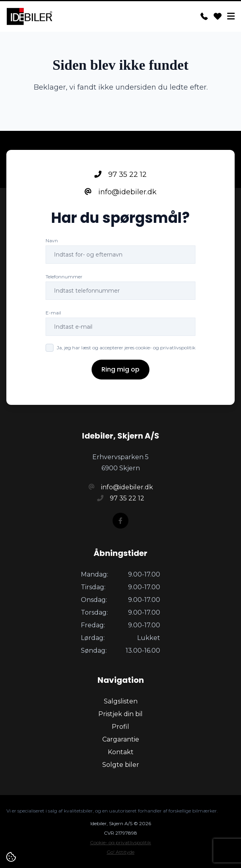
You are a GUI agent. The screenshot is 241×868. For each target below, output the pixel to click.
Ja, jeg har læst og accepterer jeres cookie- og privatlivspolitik (126, 348)
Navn (52, 240)
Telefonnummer (64, 277)
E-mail (53, 313)
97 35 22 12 (120, 174)
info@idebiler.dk (120, 192)
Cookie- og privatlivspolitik (120, 842)
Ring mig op (120, 369)
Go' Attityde (120, 852)
